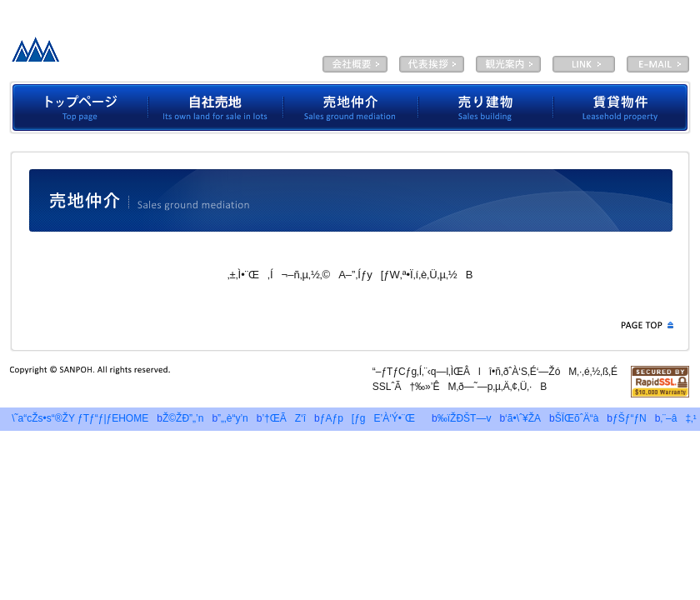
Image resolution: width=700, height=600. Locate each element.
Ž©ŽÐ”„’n (216, 107)
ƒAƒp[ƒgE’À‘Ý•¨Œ (372, 418)
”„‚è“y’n (233, 418)
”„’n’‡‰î (351, 107)
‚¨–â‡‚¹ (678, 418)
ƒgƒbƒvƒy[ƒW (79, 107)
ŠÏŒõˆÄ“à (508, 64)
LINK (584, 64)
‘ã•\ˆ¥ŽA (432, 64)
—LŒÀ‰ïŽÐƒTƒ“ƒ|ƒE (136, 54)
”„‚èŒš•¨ (486, 107)
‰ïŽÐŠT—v (355, 64)
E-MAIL (658, 64)
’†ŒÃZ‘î (284, 418)
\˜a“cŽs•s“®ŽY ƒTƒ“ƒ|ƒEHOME (76, 418)
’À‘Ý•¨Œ (622, 107)
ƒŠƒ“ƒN (630, 418)
